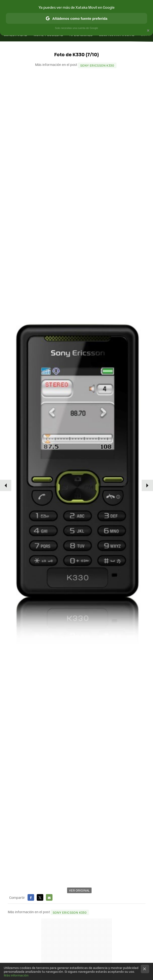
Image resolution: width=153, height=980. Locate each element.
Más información (16, 975)
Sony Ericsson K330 (97, 65)
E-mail (49, 897)
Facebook (31, 897)
